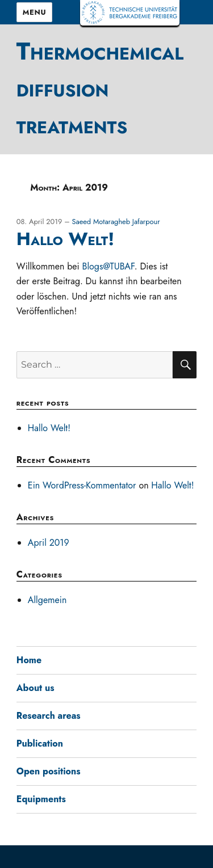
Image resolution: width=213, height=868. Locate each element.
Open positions (49, 771)
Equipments (41, 799)
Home (29, 660)
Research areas (49, 716)
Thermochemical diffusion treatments (100, 88)
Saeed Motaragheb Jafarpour (116, 222)
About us (35, 688)
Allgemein (47, 600)
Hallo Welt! (65, 239)
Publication (40, 743)
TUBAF (130, 13)
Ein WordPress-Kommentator (82, 485)
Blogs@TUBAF (108, 266)
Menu (34, 12)
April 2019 (49, 543)
